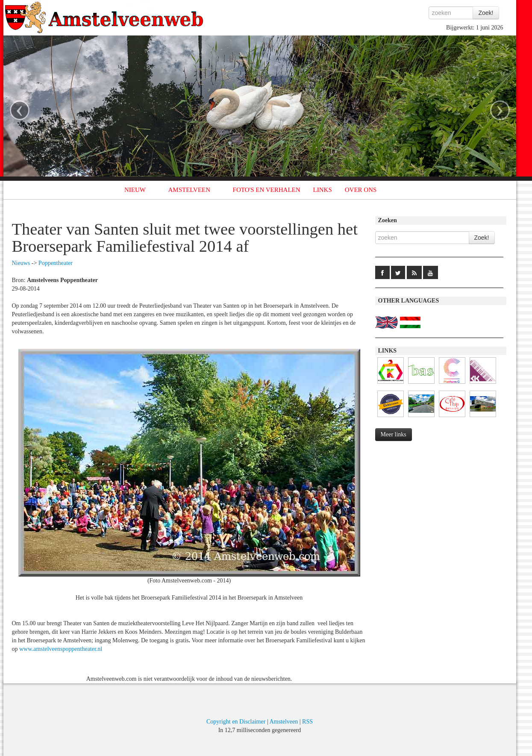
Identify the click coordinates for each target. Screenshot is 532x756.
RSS (307, 722)
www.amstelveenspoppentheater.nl (61, 649)
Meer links (394, 434)
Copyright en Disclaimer (236, 722)
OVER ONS (361, 190)
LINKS (323, 190)
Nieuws (21, 263)
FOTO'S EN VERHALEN (267, 190)
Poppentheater (56, 263)
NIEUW (135, 190)
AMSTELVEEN (189, 190)
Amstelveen (284, 722)
